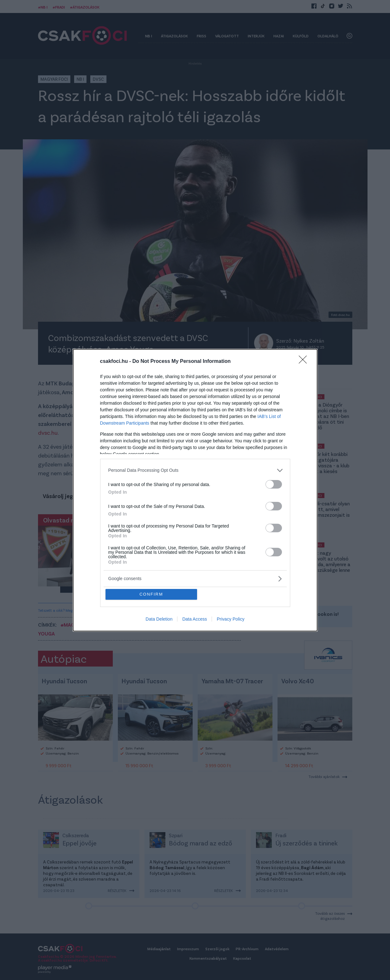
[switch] (274, 484)
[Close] (305, 362)
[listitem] (195, 470)
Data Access (195, 619)
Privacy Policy (230, 619)
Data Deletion (159, 619)
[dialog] (195, 490)
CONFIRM (151, 594)
